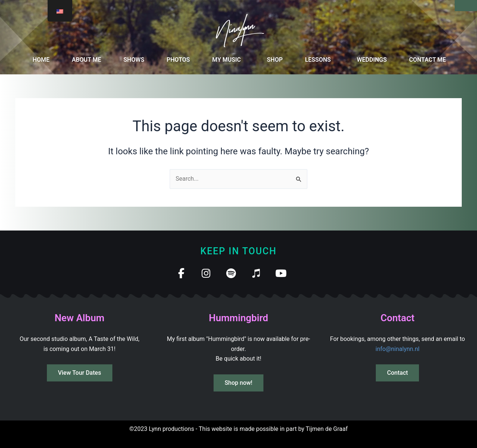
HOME (41, 60)
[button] (228, 60)
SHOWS (134, 60)
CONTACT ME (428, 60)
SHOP (275, 60)
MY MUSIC (226, 60)
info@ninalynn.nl (397, 349)
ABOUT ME (87, 60)
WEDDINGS (372, 60)
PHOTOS (178, 60)
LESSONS (318, 60)
